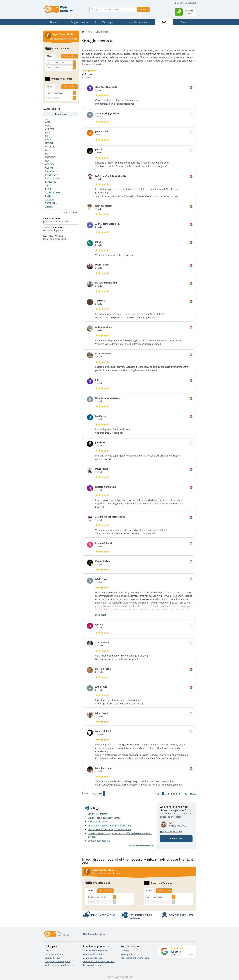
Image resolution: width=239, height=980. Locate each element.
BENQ (48, 126)
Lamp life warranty (54, 954)
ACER (48, 122)
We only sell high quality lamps (104, 818)
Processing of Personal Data (135, 958)
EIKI (47, 136)
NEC (47, 161)
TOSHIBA (50, 199)
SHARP (49, 189)
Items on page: (90, 793)
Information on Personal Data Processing (109, 825)
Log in (180, 3)
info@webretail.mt (173, 832)
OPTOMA (50, 164)
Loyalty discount (53, 958)
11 (186, 793)
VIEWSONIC (51, 203)
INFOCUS (50, 147)
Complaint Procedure (99, 841)
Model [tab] (90, 890)
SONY (48, 196)
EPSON (49, 140)
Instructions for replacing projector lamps (110, 829)
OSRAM (49, 168)
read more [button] (101, 615)
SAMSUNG (51, 182)
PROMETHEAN (53, 178)
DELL (48, 133)
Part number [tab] (105, 890)
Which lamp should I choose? (60, 965)
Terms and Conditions (94, 954)
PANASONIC (51, 171)
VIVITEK (49, 206)
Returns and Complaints (95, 951)
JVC (47, 150)
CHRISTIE (50, 129)
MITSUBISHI (51, 157)
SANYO (49, 185)
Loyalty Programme (98, 814)
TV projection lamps (93, 965)
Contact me (176, 839)
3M (47, 119)
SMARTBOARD (53, 192)
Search (143, 9)
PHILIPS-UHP (52, 175)
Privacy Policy (128, 954)
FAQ (47, 951)
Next (193, 793)
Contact (125, 951)
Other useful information (141, 846)
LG (47, 154)
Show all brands (71, 213)
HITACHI (49, 143)
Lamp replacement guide (58, 961)
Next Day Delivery (97, 822)
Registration (190, 3)
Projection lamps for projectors (99, 961)
